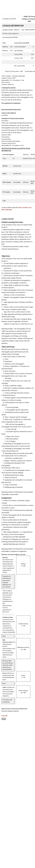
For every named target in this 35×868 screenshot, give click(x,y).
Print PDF (5, 716)
